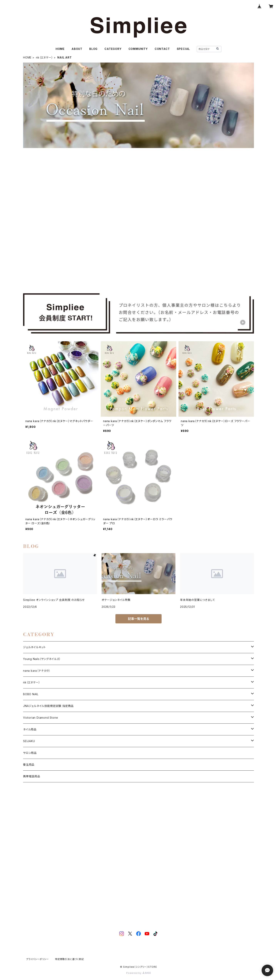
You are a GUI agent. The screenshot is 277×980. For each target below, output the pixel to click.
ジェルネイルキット (34, 647)
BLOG (93, 49)
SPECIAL (183, 49)
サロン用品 (30, 753)
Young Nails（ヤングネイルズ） (42, 659)
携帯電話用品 (32, 776)
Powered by (138, 973)
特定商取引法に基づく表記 (69, 959)
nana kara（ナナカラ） (37, 671)
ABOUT (77, 49)
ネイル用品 (30, 729)
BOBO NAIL (31, 694)
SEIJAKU (29, 741)
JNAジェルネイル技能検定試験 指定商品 (48, 706)
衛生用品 (29, 765)
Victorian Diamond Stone (40, 718)
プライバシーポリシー (38, 959)
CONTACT (162, 49)
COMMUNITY (138, 49)
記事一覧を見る (138, 619)
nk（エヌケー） (44, 57)
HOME (60, 49)
